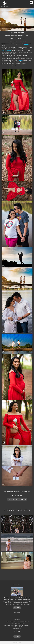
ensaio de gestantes (6, 50)
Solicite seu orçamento (17, 499)
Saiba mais (17, 608)
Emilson (26, 44)
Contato (17, 636)
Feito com (17, 643)
